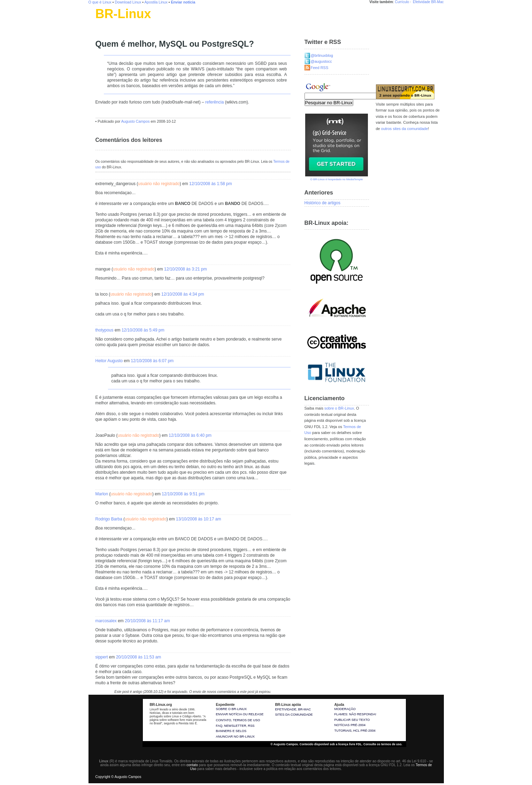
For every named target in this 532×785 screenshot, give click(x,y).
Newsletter (235, 726)
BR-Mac (437, 2)
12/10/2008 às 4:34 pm (183, 294)
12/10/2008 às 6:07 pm (152, 361)
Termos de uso (246, 720)
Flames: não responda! (355, 714)
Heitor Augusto (109, 361)
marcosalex (106, 621)
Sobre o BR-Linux (232, 709)
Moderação (345, 709)
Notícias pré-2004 (350, 725)
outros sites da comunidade (405, 129)
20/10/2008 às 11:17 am (147, 621)
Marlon (102, 494)
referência (214, 102)
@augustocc (321, 61)
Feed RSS (320, 68)
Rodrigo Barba (109, 519)
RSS (251, 726)
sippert (102, 657)
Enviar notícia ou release (240, 714)
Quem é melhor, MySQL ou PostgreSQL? (175, 44)
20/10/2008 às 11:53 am (138, 657)
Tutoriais (343, 731)
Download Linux (128, 2)
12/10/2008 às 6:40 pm (190, 435)
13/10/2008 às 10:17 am (198, 519)
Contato (224, 720)
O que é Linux (100, 2)
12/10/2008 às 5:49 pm (143, 330)
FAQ (219, 726)
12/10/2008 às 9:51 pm (183, 494)
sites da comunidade (294, 715)
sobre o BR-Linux (339, 408)
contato (192, 765)
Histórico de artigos (323, 203)
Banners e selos (231, 731)
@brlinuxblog (322, 55)
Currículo (402, 2)
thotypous (105, 330)
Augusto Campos (136, 121)
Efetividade (421, 2)
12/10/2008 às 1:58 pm (211, 184)
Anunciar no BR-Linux (235, 737)
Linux (101, 23)
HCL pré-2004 (364, 731)
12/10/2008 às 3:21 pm (186, 269)
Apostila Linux (156, 2)
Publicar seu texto (352, 720)
